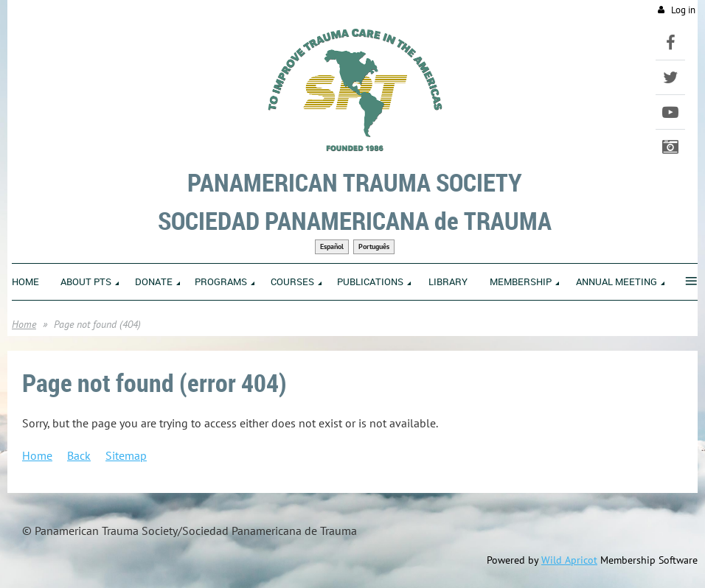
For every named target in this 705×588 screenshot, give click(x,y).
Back (79, 455)
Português (374, 246)
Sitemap (126, 455)
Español (332, 246)
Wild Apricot (569, 560)
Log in (683, 10)
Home (24, 324)
